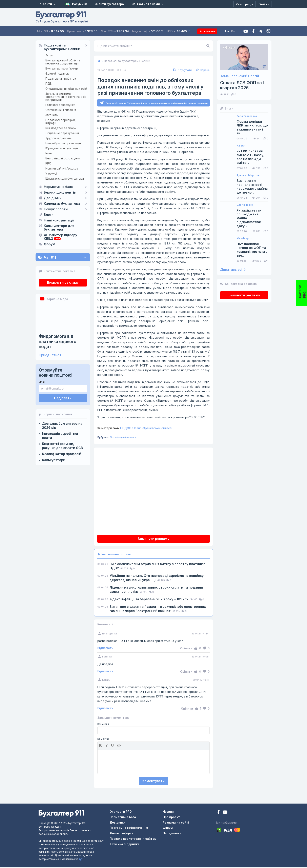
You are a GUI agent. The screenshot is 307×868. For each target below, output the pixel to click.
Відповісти (105, 649)
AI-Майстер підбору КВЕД (60, 237)
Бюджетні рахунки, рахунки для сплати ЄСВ (63, 446)
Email (42, 382)
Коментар (103, 739)
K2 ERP (241, 146)
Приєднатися (50, 355)
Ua (230, 31)
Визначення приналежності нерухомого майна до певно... (252, 187)
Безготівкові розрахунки (63, 158)
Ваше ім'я (103, 725)
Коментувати (153, 782)
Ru (236, 31)
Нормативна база (58, 187)
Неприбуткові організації (63, 143)
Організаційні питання (61, 110)
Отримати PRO (121, 812)
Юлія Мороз (244, 238)
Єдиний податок (57, 73)
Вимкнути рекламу (63, 282)
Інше (49, 153)
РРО (48, 163)
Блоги (49, 215)
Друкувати (182, 70)
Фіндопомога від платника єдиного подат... (58, 341)
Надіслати (63, 398)
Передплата (209, 31)
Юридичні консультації (62, 148)
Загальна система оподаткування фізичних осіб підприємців (66, 97)
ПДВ (49, 84)
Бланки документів (60, 193)
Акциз (49, 55)
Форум (49, 244)
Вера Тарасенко (247, 116)
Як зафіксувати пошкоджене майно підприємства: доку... (249, 218)
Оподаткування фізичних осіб (66, 89)
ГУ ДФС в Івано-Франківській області (135, 429)
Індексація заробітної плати (60, 436)
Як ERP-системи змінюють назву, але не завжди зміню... (250, 157)
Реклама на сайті (176, 823)
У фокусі (51, 173)
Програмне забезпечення (129, 828)
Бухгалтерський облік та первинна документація (63, 62)
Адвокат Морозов (248, 175)
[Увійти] (264, 4)
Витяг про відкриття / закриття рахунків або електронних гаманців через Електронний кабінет (158, 609)
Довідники (53, 198)
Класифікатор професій (62, 454)
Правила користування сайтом (133, 839)
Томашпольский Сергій (240, 76)
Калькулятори (54, 460)
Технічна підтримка (125, 845)
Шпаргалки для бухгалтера (65, 179)
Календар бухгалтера (62, 204)
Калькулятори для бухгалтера (59, 228)
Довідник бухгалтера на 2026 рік (62, 426)
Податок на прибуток (61, 78)
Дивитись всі (233, 270)
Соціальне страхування (62, 133)
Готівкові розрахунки (60, 105)
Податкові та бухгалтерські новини (62, 47)
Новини (168, 812)
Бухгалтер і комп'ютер (62, 68)
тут (81, 860)
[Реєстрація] (244, 4)
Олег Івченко (245, 205)
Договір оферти (122, 834)
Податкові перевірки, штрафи (61, 121)
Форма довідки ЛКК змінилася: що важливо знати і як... (252, 127)
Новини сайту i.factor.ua (62, 168)
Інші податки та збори (61, 128)
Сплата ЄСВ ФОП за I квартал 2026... (242, 85)
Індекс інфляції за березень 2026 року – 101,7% (149, 600)
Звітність (52, 115)
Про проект (171, 818)
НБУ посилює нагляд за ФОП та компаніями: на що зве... (252, 250)
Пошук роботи (56, 209)
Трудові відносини (58, 138)
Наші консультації (59, 220)
